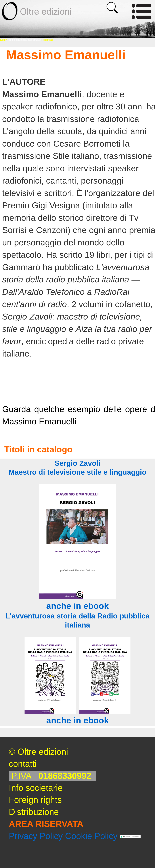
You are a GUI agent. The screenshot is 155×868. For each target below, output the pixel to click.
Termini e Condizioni (131, 837)
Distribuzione (34, 812)
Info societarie (36, 788)
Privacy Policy (36, 836)
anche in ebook (78, 606)
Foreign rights (35, 800)
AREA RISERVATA (46, 824)
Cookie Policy (91, 836)
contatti (23, 764)
